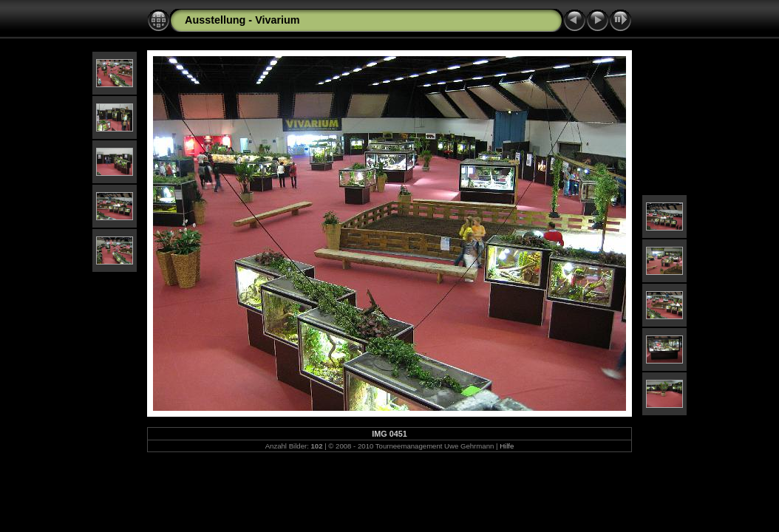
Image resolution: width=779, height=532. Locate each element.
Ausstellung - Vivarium (242, 20)
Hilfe (507, 446)
